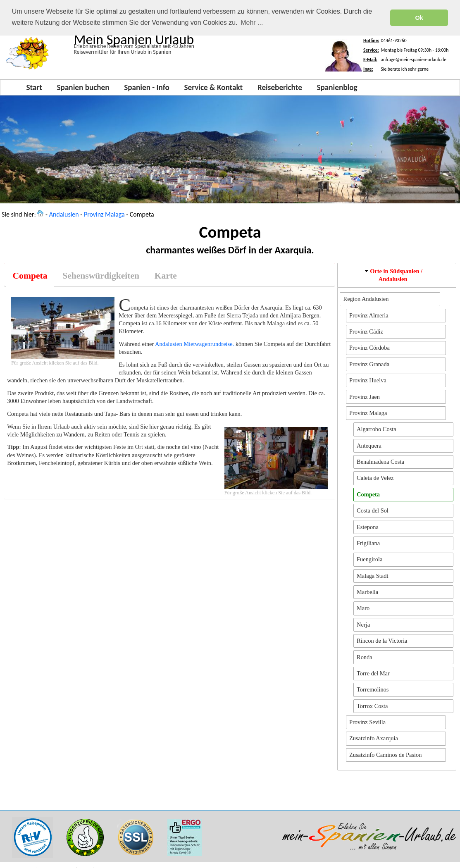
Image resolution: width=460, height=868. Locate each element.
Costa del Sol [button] (373, 509)
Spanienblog (337, 86)
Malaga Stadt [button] (372, 575)
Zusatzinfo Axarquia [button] (374, 737)
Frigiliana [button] (368, 542)
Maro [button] (363, 607)
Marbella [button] (367, 591)
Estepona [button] (368, 526)
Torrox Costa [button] (372, 705)
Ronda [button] (365, 656)
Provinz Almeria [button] (369, 314)
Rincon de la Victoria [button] (382, 639)
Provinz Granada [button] (369, 363)
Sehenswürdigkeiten (101, 274)
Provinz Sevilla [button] (367, 721)
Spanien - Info (147, 86)
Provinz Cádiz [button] (366, 330)
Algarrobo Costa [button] (377, 428)
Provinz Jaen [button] (365, 396)
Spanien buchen (83, 86)
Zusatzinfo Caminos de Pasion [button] (385, 754)
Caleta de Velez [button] (375, 477)
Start (34, 86)
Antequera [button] (369, 444)
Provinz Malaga (104, 213)
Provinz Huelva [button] (368, 379)
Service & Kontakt (214, 86)
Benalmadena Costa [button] (380, 460)
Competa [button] (368, 493)
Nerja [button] (363, 623)
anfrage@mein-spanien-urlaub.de (413, 58)
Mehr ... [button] (252, 23)
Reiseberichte (280, 86)
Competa (30, 274)
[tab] (30, 275)
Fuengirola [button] (369, 558)
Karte (166, 274)
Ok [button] (419, 18)
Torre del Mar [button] (373, 672)
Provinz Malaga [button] (368, 412)
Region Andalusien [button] (366, 298)
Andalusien (64, 213)
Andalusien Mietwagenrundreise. (194, 343)
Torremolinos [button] (373, 689)
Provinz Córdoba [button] (369, 347)
